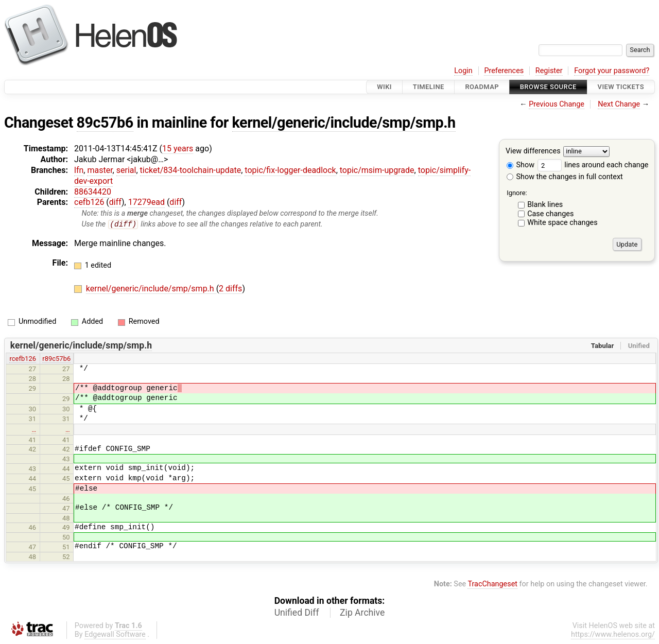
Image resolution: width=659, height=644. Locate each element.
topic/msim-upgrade (377, 170)
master (100, 170)
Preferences (504, 71)
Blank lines (545, 205)
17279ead (146, 202)
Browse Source (548, 87)
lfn (79, 170)
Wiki (384, 87)
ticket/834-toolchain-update (191, 170)
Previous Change (557, 104)
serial (126, 170)
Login (463, 71)
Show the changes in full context (565, 177)
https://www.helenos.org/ (613, 635)
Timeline (429, 87)
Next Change (619, 104)
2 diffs (230, 289)
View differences (533, 152)
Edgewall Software (115, 635)
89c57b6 (105, 123)
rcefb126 (23, 359)
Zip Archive (362, 613)
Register (549, 71)
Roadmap (482, 87)
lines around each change (593, 165)
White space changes (562, 223)
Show (521, 165)
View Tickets (621, 87)
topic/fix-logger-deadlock (290, 170)
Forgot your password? (612, 71)
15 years (178, 149)
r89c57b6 (56, 359)
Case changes (550, 214)
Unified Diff (297, 613)
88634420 (93, 192)
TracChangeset (492, 585)
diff (115, 202)
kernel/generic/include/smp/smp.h (344, 123)
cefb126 (89, 202)
